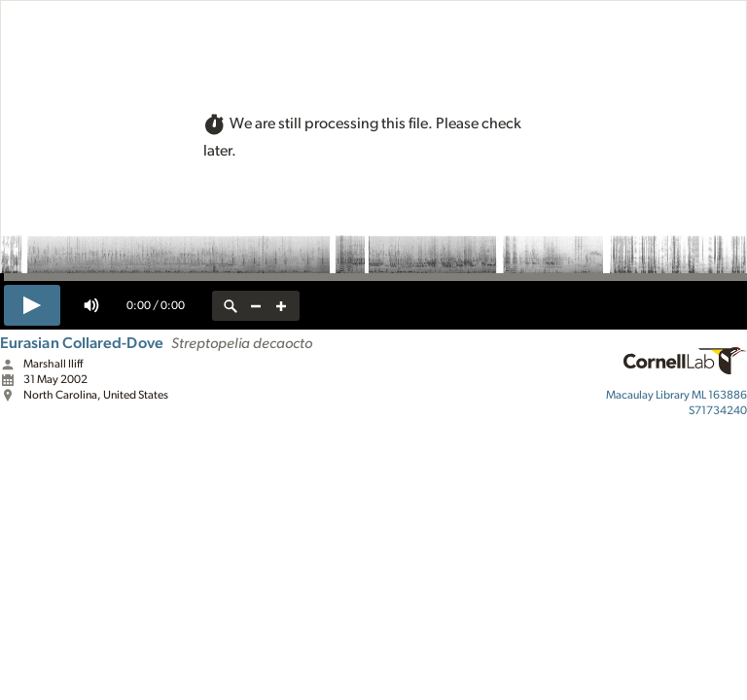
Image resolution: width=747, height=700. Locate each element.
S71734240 (718, 410)
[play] (32, 305)
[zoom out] (256, 306)
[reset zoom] (231, 306)
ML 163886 (676, 395)
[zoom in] (281, 306)
